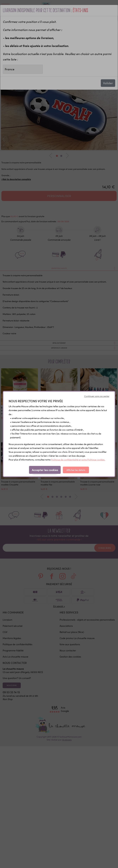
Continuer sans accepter (97, 396)
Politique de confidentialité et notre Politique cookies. (78, 460)
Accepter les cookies (45, 470)
